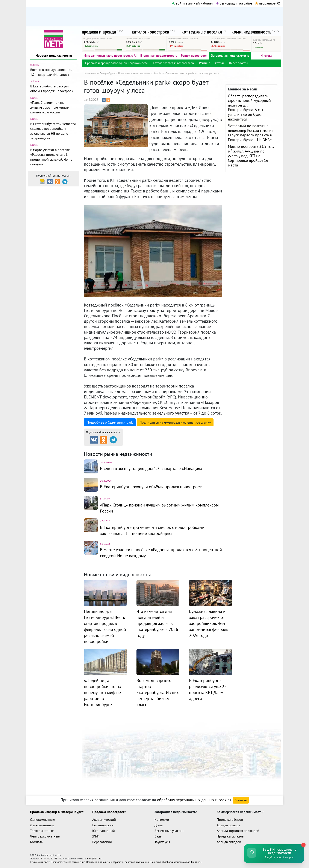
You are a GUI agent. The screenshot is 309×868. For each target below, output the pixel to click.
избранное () (267, 3)
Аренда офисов (228, 825)
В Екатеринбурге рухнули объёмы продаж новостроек (151, 487)
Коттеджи (162, 819)
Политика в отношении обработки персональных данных (118, 862)
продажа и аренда (99, 32)
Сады (158, 836)
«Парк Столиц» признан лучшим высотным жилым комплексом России (50, 107)
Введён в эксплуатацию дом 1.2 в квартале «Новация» (151, 468)
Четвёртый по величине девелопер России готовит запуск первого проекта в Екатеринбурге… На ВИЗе (250, 133)
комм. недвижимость (251, 32)
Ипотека (266, 56)
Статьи (219, 63)
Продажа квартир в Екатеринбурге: (57, 812)
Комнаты (37, 842)
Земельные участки (169, 831)
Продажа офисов (230, 819)
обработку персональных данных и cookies (194, 800)
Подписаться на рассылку (175, 422)
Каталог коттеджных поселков (173, 63)
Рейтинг (204, 63)
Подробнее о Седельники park (110, 422)
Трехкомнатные (42, 831)
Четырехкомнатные (45, 836)
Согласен (241, 800)
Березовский (102, 842)
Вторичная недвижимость (159, 56)
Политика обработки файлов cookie (170, 862)
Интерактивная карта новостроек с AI (110, 56)
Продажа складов (230, 836)
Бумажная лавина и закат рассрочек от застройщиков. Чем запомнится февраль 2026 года (208, 623)
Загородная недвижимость (230, 56)
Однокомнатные (42, 819)
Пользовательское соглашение (68, 862)
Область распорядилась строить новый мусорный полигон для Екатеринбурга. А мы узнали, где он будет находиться (249, 108)
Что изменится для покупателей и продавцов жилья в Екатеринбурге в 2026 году (157, 623)
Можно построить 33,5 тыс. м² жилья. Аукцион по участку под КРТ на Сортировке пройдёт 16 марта (251, 156)
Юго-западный (104, 831)
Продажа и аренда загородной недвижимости (116, 63)
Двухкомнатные (42, 825)
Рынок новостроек (194, 56)
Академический (104, 819)
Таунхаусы (162, 842)
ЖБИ (96, 836)
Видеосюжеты (238, 63)
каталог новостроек (151, 32)
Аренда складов (229, 842)
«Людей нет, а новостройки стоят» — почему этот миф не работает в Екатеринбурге (105, 693)
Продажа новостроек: (109, 812)
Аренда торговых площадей (238, 831)
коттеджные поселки (202, 32)
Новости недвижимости (54, 55)
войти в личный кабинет (192, 3)
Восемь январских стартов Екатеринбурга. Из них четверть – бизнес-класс (158, 693)
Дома (159, 825)
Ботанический (103, 825)
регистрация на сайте (234, 3)
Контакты (196, 862)
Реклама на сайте (40, 862)
